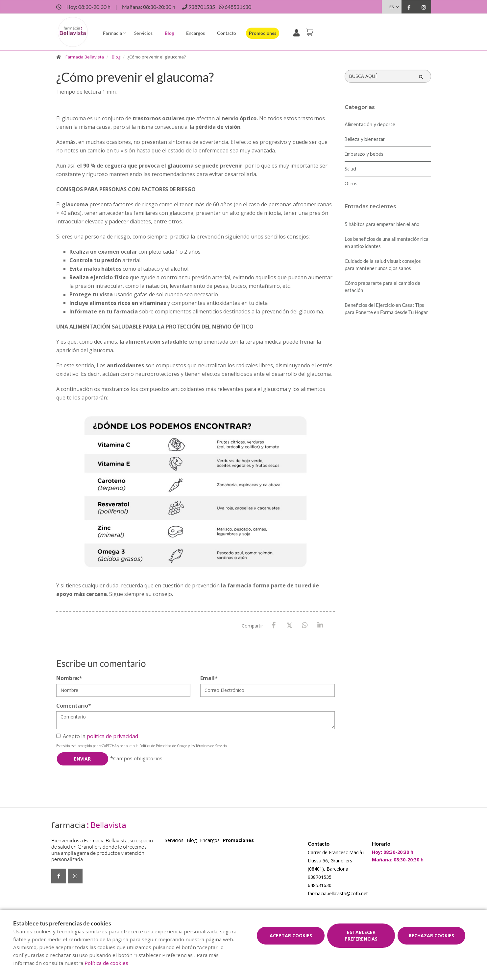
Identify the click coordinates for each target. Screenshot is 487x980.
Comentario (74, 706)
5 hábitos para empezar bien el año (382, 224)
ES (391, 7)
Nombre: (69, 678)
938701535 (320, 877)
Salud (350, 169)
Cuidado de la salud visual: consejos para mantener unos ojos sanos (383, 264)
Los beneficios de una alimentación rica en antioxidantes (387, 242)
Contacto (227, 33)
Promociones (263, 33)
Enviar (82, 759)
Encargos (195, 33)
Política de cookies (106, 963)
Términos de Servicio (211, 746)
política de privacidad (112, 736)
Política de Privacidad (155, 746)
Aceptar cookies (291, 935)
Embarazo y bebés (364, 154)
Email (209, 678)
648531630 (320, 885)
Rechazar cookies (431, 935)
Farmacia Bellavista (85, 57)
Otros (351, 184)
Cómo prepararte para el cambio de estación (382, 286)
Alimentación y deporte (370, 125)
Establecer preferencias (361, 935)
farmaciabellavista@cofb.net (338, 893)
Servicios (143, 33)
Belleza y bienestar (365, 140)
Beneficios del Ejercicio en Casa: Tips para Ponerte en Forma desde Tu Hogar (386, 308)
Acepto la (97, 736)
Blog (169, 33)
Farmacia (112, 33)
